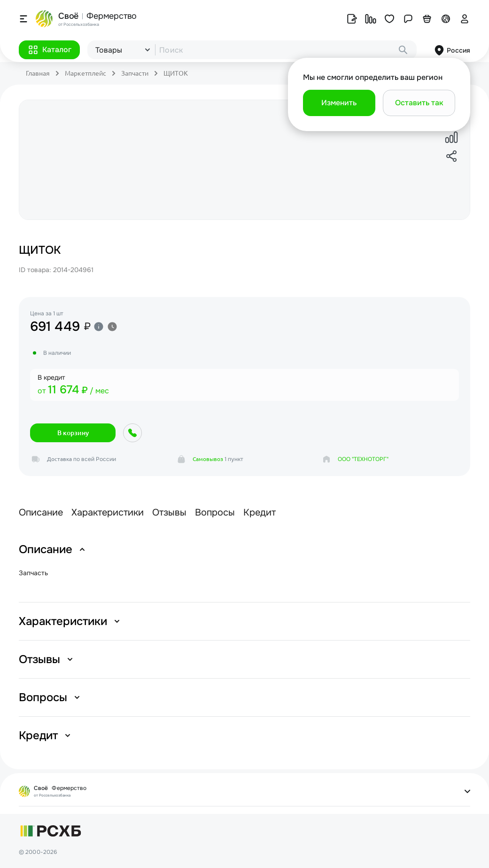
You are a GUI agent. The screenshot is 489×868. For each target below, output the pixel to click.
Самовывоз (208, 459)
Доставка (59, 459)
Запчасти (135, 73)
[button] (49, 50)
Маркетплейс (85, 73)
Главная (38, 73)
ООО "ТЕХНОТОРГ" (363, 459)
